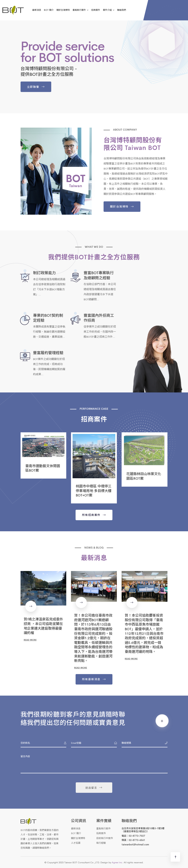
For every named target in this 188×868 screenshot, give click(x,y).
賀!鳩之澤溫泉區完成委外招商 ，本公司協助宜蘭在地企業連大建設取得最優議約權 (43, 626)
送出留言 (91, 788)
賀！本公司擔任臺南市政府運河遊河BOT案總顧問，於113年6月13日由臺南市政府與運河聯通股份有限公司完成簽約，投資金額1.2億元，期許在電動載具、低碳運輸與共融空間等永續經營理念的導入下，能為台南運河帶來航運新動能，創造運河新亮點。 (93, 638)
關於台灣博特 (63, 10)
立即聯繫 (33, 87)
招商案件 (96, 10)
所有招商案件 (91, 515)
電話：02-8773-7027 (133, 836)
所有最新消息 (91, 679)
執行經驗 (101, 843)
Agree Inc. (117, 862)
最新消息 (37, 10)
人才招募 (76, 843)
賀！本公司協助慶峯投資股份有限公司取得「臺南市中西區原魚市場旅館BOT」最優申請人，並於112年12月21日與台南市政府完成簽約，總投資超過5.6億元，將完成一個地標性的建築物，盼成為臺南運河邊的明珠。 (144, 633)
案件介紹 (107, 10)
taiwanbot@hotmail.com (135, 844)
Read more (30, 640)
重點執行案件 (79, 10)
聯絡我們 (122, 10)
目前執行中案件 (105, 838)
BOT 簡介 (49, 10)
